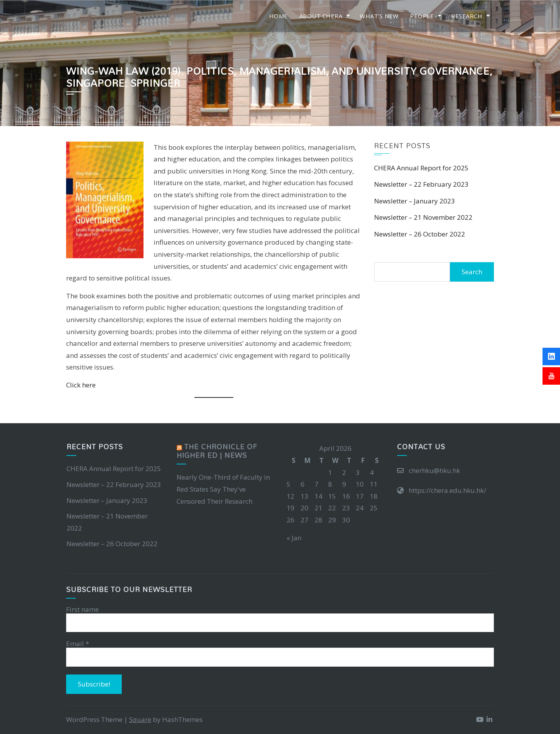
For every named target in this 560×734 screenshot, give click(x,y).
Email (78, 644)
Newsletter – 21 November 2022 (423, 217)
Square (140, 720)
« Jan (294, 538)
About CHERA (321, 16)
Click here (81, 385)
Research (467, 16)
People (422, 16)
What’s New (379, 16)
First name (82, 610)
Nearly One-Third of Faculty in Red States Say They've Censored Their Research (223, 489)
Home (278, 16)
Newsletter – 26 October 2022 (420, 234)
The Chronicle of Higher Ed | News (217, 451)
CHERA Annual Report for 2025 (421, 168)
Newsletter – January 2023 (415, 201)
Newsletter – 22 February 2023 (421, 184)
